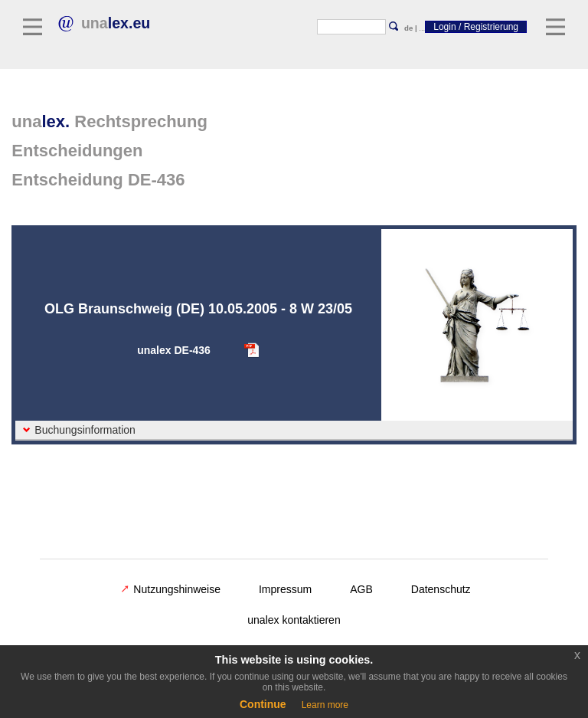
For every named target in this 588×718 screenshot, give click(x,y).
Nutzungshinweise (171, 589)
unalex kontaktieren (294, 620)
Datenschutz (441, 589)
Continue (263, 704)
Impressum (285, 589)
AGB (361, 589)
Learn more (325, 705)
